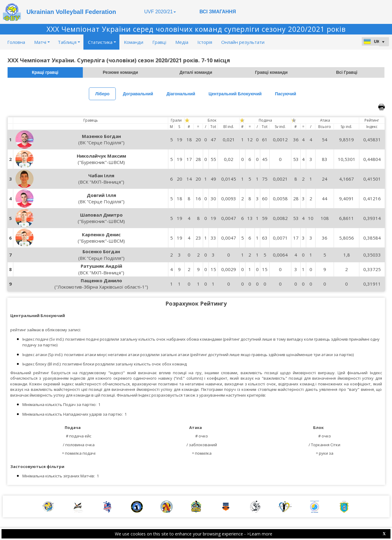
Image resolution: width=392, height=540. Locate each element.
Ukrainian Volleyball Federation (71, 12)
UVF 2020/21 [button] (160, 12)
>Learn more (260, 534)
